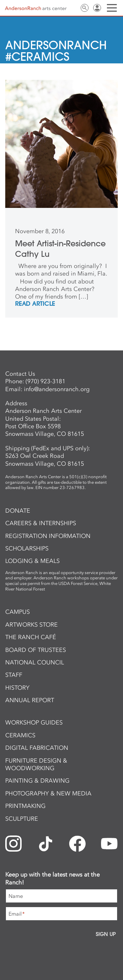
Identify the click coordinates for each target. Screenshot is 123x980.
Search (85, 8)
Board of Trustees (36, 650)
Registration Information (48, 536)
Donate (18, 511)
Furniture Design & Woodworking (36, 764)
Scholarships (27, 548)
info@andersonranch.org (57, 389)
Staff (14, 675)
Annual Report (30, 700)
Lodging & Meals (32, 561)
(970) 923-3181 (45, 381)
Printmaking (25, 806)
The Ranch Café (31, 637)
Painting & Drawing (37, 781)
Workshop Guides (34, 723)
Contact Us (72, 8)
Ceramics (20, 735)
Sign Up (106, 934)
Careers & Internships (41, 523)
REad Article (35, 304)
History (17, 688)
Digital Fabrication (37, 748)
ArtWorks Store (31, 625)
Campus (18, 612)
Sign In (97, 8)
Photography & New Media (48, 793)
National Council (35, 662)
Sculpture (22, 819)
